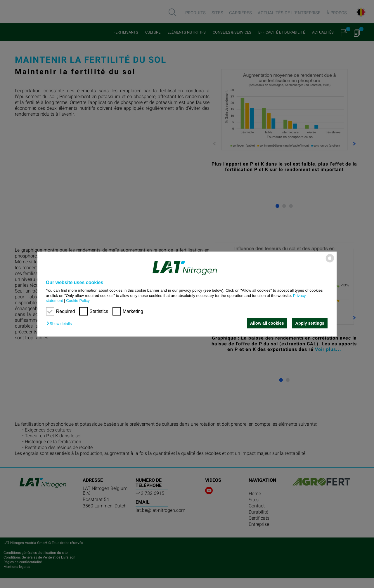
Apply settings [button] (310, 323)
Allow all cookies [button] (267, 323)
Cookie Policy (78, 301)
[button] (60, 324)
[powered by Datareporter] (330, 262)
